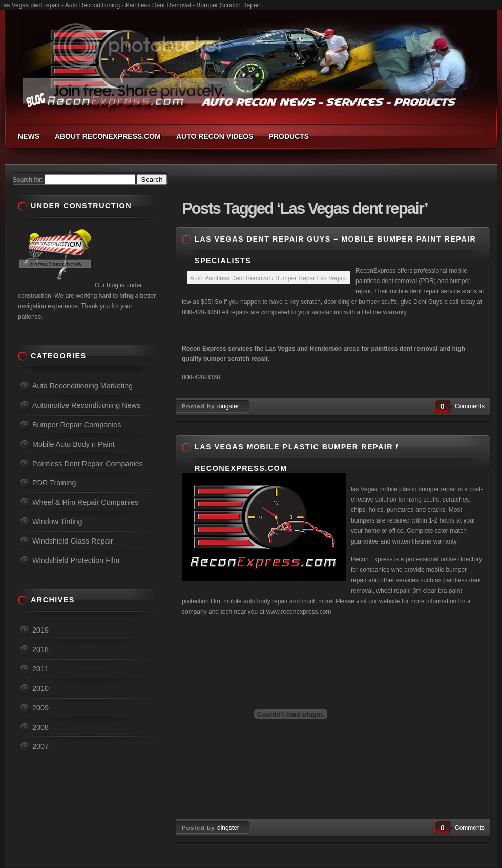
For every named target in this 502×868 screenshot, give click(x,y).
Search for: (28, 180)
